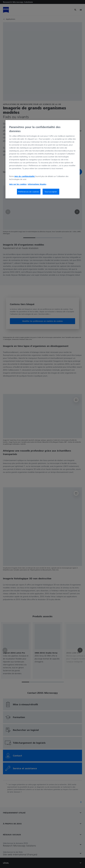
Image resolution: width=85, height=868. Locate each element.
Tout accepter (51, 192)
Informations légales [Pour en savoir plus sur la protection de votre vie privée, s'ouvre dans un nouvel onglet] (37, 184)
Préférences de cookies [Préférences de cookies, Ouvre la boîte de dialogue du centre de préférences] (29, 192)
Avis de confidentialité (25, 176)
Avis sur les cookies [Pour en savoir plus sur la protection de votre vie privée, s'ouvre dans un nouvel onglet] (18, 184)
